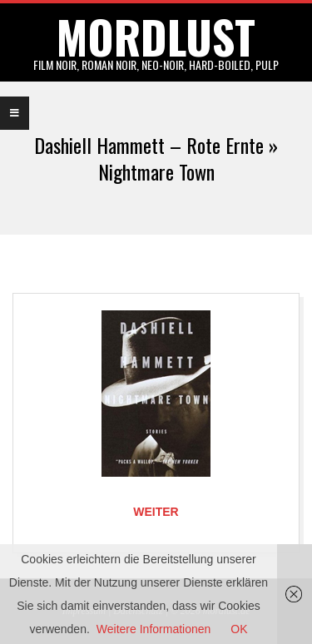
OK (239, 629)
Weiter (156, 512)
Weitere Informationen (154, 629)
